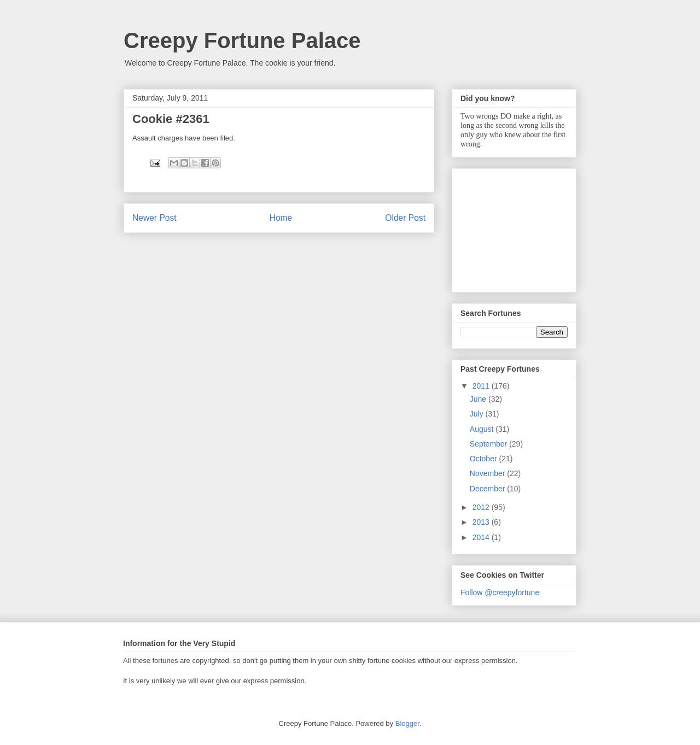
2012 (482, 507)
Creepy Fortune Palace (242, 40)
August (483, 429)
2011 (482, 386)
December (488, 489)
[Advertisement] (515, 227)
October (485, 459)
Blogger (407, 723)
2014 (482, 537)
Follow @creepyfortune (500, 593)
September (489, 444)
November (488, 473)
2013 (482, 522)
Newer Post (154, 218)
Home (281, 218)
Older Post (405, 218)
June (479, 399)
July (478, 414)
